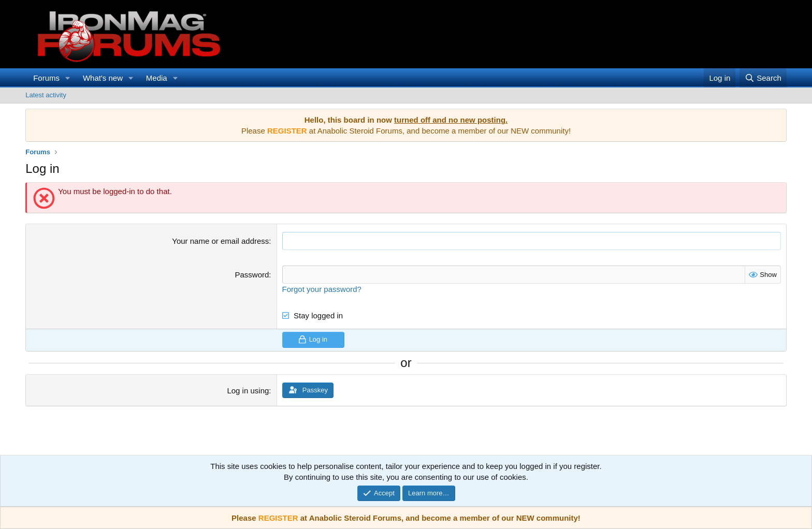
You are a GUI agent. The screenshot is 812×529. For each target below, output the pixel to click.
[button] (68, 78)
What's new (103, 78)
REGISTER (278, 518)
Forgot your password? (322, 289)
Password (252, 275)
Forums (46, 78)
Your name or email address (220, 241)
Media (157, 78)
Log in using (248, 390)
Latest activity (46, 95)
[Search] (763, 78)
